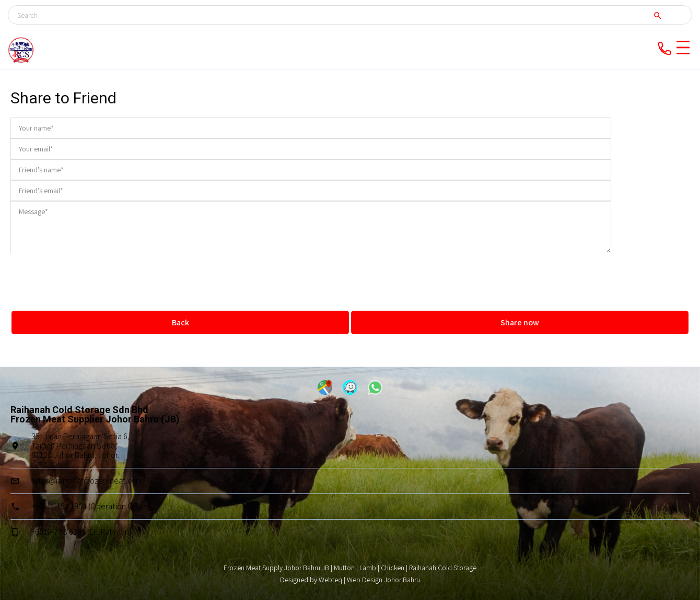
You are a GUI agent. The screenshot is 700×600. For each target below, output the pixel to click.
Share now (520, 322)
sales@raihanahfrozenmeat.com (87, 481)
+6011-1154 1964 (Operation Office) (91, 506)
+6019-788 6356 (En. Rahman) (81, 532)
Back (180, 322)
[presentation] (350, 274)
